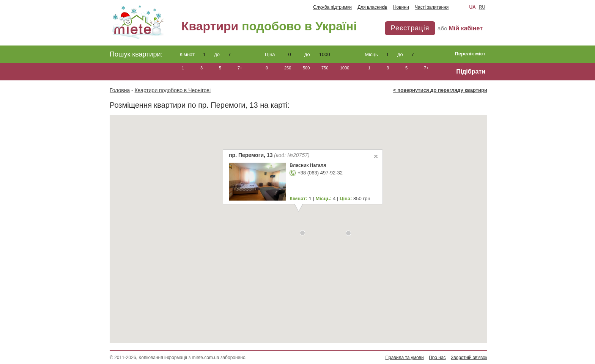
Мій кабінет (466, 28)
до (224, 54)
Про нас (437, 358)
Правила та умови (404, 358)
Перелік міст (470, 54)
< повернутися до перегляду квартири (440, 90)
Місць (379, 54)
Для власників (372, 7)
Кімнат (195, 54)
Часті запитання (432, 7)
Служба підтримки (332, 7)
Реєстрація (410, 28)
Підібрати (471, 71)
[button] (302, 233)
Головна (120, 90)
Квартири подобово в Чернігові (173, 90)
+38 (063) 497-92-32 (320, 173)
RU (482, 7)
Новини (401, 7)
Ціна (283, 54)
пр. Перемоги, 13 (269, 155)
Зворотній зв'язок (469, 358)
